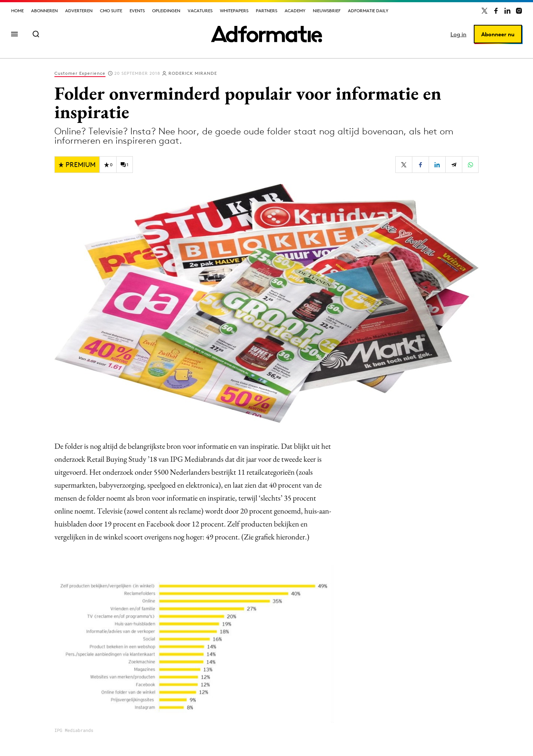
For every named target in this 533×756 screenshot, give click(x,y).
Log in (458, 34)
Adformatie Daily (368, 11)
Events (137, 11)
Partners (266, 11)
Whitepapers (234, 11)
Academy (295, 11)
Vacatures (200, 11)
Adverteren (79, 11)
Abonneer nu (498, 34)
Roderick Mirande (193, 73)
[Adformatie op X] (485, 11)
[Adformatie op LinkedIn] (507, 11)
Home (17, 11)
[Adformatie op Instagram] (519, 11)
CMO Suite (111, 11)
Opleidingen (166, 11)
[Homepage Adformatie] (266, 34)
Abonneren (44, 11)
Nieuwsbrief (327, 11)
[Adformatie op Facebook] (496, 11)
